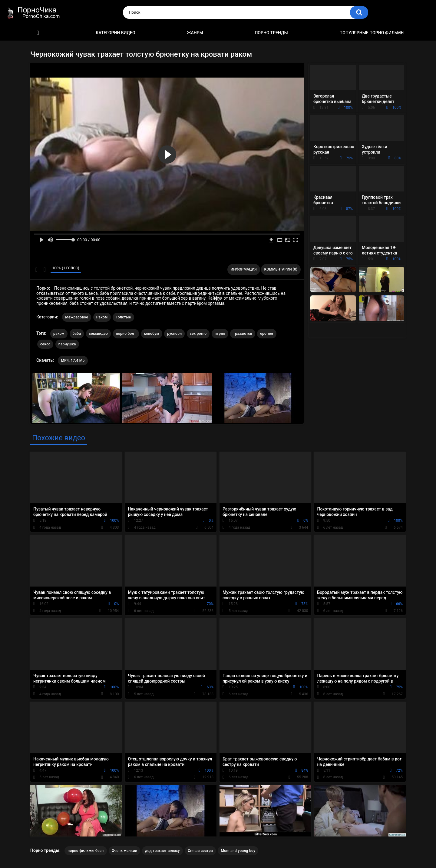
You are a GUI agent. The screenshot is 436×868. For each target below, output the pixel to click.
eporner (267, 334)
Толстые (123, 317)
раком (59, 334)
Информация (244, 269)
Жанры (195, 33)
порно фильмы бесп (86, 851)
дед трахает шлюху (162, 851)
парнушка (67, 344)
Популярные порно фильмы (372, 33)
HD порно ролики (38, 33)
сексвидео (99, 334)
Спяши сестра (200, 851)
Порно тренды (271, 33)
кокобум (152, 334)
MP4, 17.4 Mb (73, 361)
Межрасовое (77, 317)
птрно (220, 334)
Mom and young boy (238, 851)
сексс (45, 344)
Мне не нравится (44, 270)
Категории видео (116, 33)
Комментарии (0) (281, 269)
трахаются (243, 334)
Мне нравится (36, 270)
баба (77, 334)
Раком (102, 317)
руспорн (174, 334)
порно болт (126, 334)
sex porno (198, 334)
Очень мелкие (124, 851)
